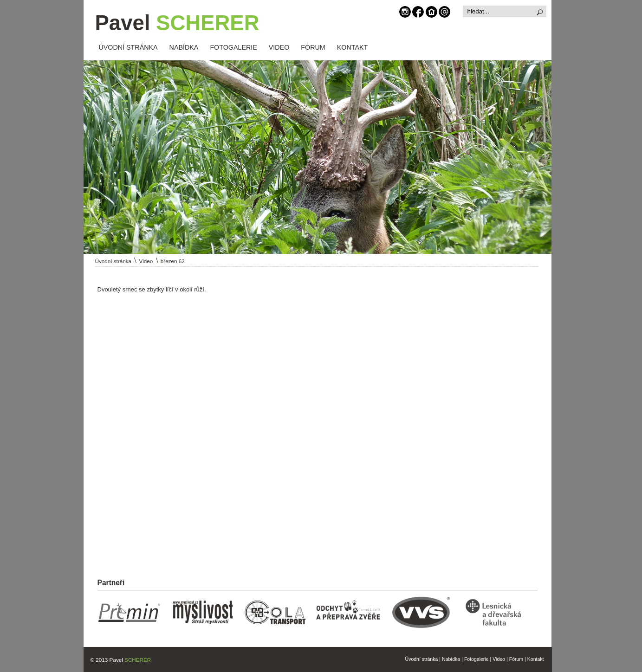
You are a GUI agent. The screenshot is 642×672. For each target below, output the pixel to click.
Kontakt (536, 659)
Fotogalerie (477, 659)
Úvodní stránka (113, 261)
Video (146, 261)
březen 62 (173, 261)
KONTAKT (352, 47)
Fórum (516, 659)
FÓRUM (313, 47)
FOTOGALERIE (233, 47)
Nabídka (451, 659)
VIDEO (279, 47)
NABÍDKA (184, 47)
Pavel (177, 23)
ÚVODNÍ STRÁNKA (128, 47)
